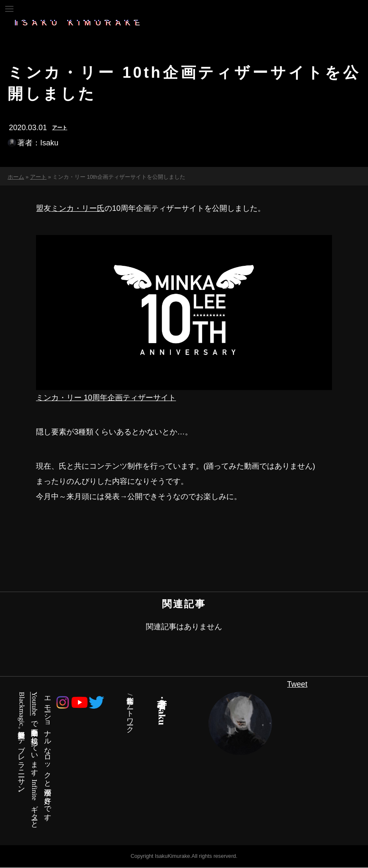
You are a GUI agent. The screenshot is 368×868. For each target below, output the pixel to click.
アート (60, 128)
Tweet (297, 684)
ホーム (16, 177)
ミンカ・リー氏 (78, 208)
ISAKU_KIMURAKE (81, 23)
